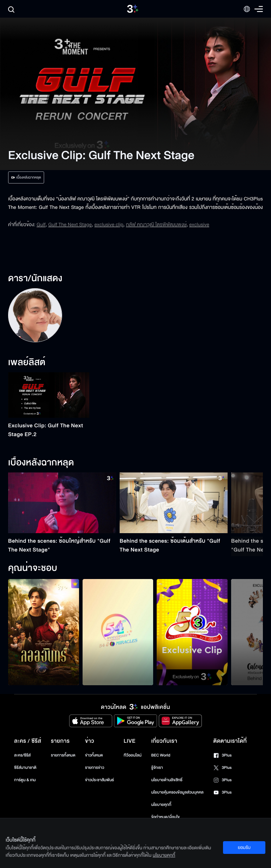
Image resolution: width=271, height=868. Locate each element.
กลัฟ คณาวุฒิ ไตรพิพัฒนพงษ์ (156, 225)
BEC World (161, 755)
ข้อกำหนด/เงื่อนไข (165, 817)
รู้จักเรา (157, 768)
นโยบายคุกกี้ (161, 805)
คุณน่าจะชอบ (33, 568)
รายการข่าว (95, 768)
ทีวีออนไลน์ (133, 755)
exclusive (199, 225)
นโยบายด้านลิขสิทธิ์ (167, 780)
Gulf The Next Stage (70, 225)
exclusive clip (109, 225)
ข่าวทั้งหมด (94, 755)
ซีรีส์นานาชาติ (25, 768)
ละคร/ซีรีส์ (22, 755)
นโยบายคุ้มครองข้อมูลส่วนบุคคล (177, 792)
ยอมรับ (244, 848)
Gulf (41, 225)
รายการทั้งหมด (63, 755)
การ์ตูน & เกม (25, 780)
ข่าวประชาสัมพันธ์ (100, 780)
